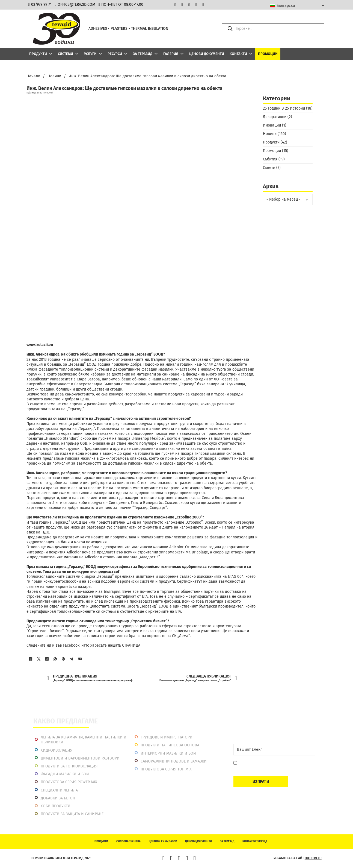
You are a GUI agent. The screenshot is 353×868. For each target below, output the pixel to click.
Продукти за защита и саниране (72, 814)
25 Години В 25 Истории (284, 108)
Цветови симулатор (163, 841)
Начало (33, 76)
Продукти (38, 54)
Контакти (238, 54)
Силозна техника (128, 841)
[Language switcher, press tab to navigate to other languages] (297, 5)
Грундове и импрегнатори (167, 737)
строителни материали (47, 596)
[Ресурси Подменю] (126, 54)
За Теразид (143, 54)
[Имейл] (80, 659)
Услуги (90, 54)
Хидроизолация (57, 750)
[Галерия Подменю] (182, 54)
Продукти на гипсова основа (170, 745)
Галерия (171, 54)
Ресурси (115, 54)
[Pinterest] (63, 659)
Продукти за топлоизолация (69, 766)
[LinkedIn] (47, 659)
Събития (270, 159)
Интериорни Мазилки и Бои (168, 753)
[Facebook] (31, 659)
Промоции (268, 54)
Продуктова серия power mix (69, 782)
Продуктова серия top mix (166, 769)
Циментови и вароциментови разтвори (80, 758)
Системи (66, 54)
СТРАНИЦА (131, 645)
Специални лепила (59, 790)
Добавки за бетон (58, 798)
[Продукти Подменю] (51, 54)
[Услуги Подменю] (100, 54)
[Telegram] (72, 659)
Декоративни (275, 117)
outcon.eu (313, 858)
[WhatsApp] (55, 659)
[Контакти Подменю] (251, 54)
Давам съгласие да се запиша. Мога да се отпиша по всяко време (275, 766)
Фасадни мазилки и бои (65, 774)
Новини (54, 76)
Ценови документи (207, 54)
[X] (39, 659)
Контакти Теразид (255, 841)
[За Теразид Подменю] (156, 54)
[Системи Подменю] (77, 54)
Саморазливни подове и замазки (174, 761)
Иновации (272, 125)
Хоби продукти (56, 806)
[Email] (274, 750)
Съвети (269, 168)
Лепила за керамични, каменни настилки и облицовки (84, 740)
